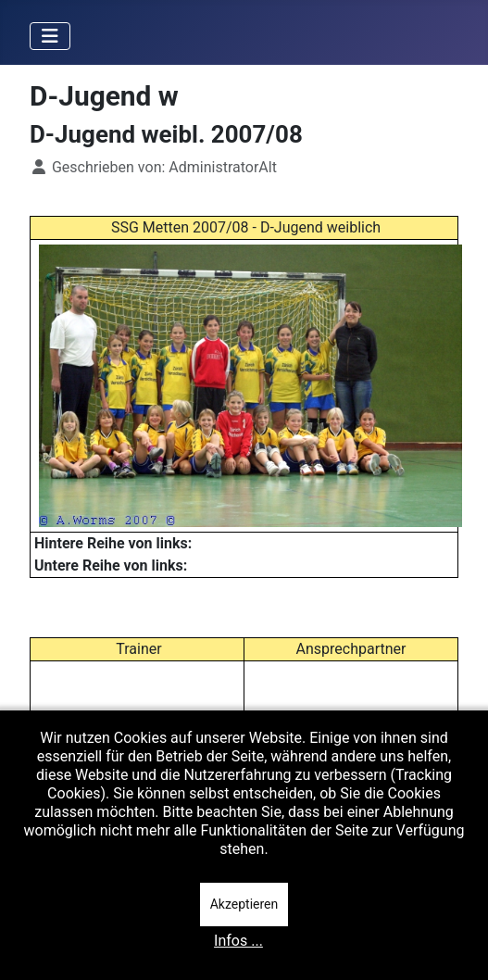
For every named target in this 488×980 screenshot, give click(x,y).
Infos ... (238, 941)
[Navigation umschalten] (50, 36)
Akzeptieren (244, 904)
